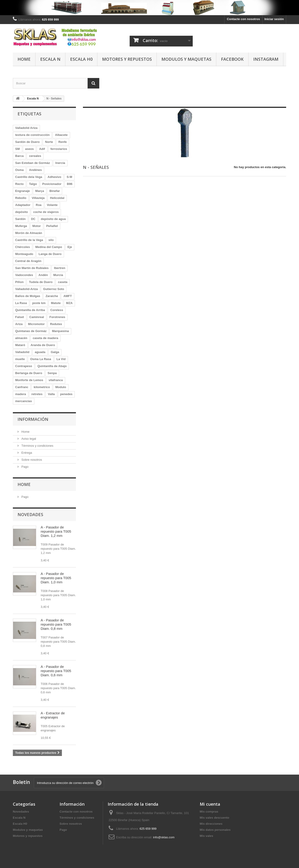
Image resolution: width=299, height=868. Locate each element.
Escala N (50, 59)
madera (21, 394)
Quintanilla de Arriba (30, 310)
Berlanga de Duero (29, 373)
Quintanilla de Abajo (52, 366)
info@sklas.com (164, 837)
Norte (49, 142)
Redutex (56, 324)
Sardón (20, 219)
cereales (35, 156)
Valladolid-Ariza (27, 289)
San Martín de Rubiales (32, 268)
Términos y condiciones (37, 446)
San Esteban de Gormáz (33, 163)
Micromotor (36, 324)
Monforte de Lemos (29, 380)
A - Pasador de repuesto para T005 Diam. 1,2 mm (56, 531)
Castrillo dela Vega (29, 177)
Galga (55, 352)
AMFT (68, 296)
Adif (42, 149)
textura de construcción (32, 135)
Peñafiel (52, 226)
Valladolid (22, 352)
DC (33, 219)
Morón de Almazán (29, 233)
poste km (39, 303)
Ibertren (60, 268)
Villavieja (38, 198)
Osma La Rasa (41, 359)
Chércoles (23, 247)
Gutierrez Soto (54, 289)
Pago (25, 467)
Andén (43, 275)
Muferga (21, 226)
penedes (66, 394)
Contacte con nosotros (243, 19)
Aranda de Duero (43, 345)
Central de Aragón (28, 261)
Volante (52, 205)
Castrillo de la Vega (29, 240)
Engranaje (23, 191)
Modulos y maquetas (186, 59)
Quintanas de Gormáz (31, 331)
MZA (69, 303)
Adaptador (23, 205)
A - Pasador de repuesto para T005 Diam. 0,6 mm (56, 671)
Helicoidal (57, 198)
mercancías (24, 401)
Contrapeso (24, 366)
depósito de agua (53, 219)
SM (18, 149)
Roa (39, 205)
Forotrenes (57, 317)
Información (33, 419)
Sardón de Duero (27, 142)
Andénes (35, 170)
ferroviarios (59, 149)
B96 (70, 184)
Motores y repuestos (127, 59)
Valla (51, 394)
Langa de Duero (50, 254)
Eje (70, 247)
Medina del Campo (49, 247)
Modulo (61, 387)
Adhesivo (55, 177)
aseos (30, 149)
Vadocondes (24, 275)
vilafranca (56, 380)
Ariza (19, 324)
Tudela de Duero (41, 282)
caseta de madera (45, 338)
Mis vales (206, 836)
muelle (20, 359)
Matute (56, 303)
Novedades (30, 514)
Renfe (63, 142)
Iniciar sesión (274, 19)
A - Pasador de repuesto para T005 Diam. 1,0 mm (56, 578)
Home (24, 59)
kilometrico (42, 387)
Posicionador (52, 184)
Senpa (52, 373)
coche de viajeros (46, 212)
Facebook (232, 59)
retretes (37, 394)
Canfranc (22, 387)
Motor (37, 226)
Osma (19, 170)
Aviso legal (28, 439)
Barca (19, 156)
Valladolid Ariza (26, 128)
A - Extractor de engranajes (53, 715)
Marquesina (60, 331)
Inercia (60, 163)
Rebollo (21, 198)
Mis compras (209, 812)
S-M (69, 177)
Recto (19, 184)
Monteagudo (24, 254)
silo (51, 240)
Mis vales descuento (214, 818)
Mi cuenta (210, 804)
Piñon (19, 282)
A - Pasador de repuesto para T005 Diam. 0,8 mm (56, 624)
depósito (21, 212)
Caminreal (37, 317)
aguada (40, 352)
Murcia (58, 275)
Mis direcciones (211, 824)
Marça (40, 191)
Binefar (55, 191)
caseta (63, 282)
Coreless (57, 310)
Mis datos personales (215, 830)
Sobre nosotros (31, 460)
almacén (21, 338)
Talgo (33, 184)
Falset (20, 317)
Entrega (26, 453)
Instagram (266, 59)
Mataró (20, 345)
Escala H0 (81, 59)
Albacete (61, 135)
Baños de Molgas (28, 296)
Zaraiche (52, 296)
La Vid (61, 359)
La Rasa (21, 303)
